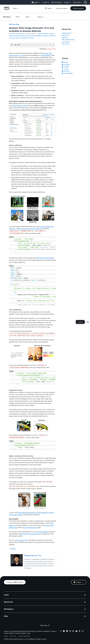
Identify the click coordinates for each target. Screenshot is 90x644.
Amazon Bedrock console (19, 106)
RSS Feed (66, 71)
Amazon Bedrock (46, 55)
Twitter (65, 62)
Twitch (65, 69)
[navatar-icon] (85, 2)
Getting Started (67, 33)
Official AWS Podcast (68, 40)
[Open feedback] (88, 322)
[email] (83, 631)
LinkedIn (65, 67)
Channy (13, 549)
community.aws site (21, 540)
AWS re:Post (66, 44)
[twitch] (73, 631)
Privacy (6, 636)
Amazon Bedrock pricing (30, 527)
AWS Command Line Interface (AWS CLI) (29, 229)
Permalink (24, 38)
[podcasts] (80, 631)
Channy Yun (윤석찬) (17, 34)
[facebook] (64, 631)
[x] (61, 631)
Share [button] (31, 38)
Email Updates (67, 73)
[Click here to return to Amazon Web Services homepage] (7, 9)
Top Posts (65, 37)
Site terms (13, 636)
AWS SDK (12, 229)
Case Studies (66, 42)
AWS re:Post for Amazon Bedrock (30, 534)
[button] (87, 2)
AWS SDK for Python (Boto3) (45, 258)
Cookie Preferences (24, 636)
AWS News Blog (14, 24)
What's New (65, 35)
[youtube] (76, 631)
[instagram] (70, 631)
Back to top (45, 625)
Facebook (66, 65)
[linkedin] (67, 631)
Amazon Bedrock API (47, 226)
